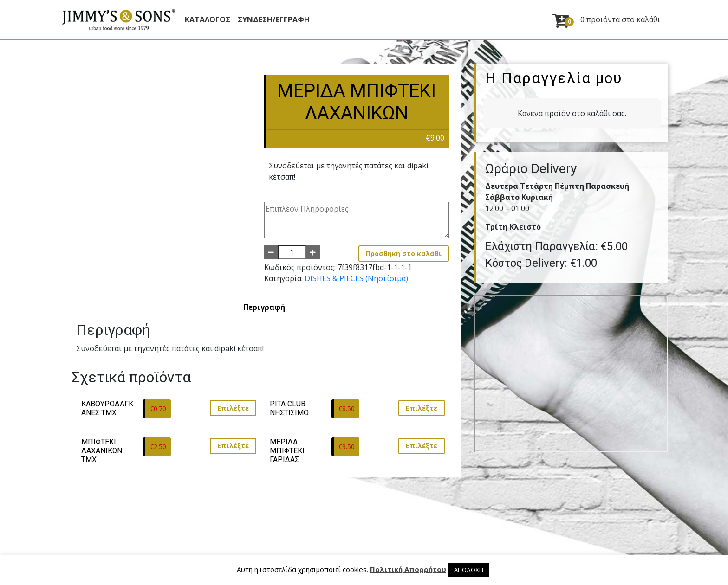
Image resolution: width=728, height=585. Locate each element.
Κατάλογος (208, 19)
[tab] (264, 307)
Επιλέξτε (233, 408)
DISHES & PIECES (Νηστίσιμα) (356, 278)
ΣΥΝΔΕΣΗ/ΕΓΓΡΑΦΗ (274, 19)
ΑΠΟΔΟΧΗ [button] (469, 570)
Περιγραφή (264, 307)
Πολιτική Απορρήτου (408, 569)
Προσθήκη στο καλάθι (404, 254)
